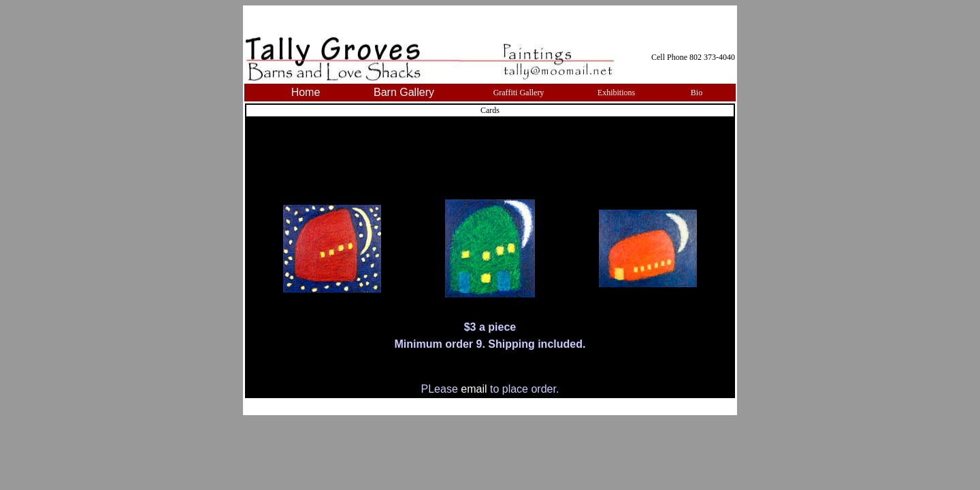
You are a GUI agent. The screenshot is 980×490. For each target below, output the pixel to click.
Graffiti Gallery (519, 93)
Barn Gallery (404, 92)
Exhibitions (616, 93)
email (475, 389)
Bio (697, 93)
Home (306, 92)
